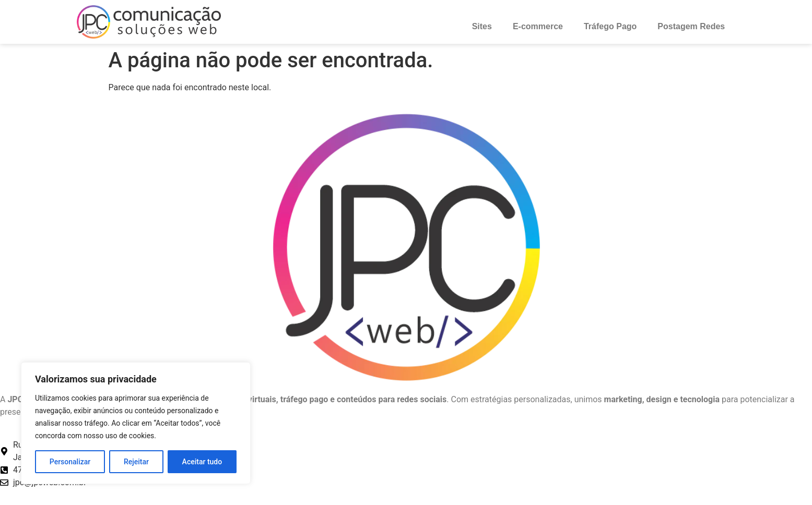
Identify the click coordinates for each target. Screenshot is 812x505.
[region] (136, 423)
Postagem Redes (691, 26)
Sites (482, 26)
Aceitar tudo (202, 462)
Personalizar (70, 462)
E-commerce (538, 26)
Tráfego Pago (610, 26)
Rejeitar (136, 462)
